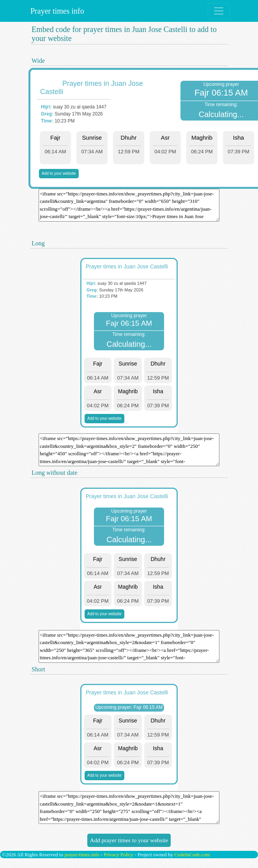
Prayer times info (56, 11)
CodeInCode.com (192, 855)
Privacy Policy (118, 855)
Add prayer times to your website (129, 840)
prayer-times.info (82, 855)
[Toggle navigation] (219, 11)
